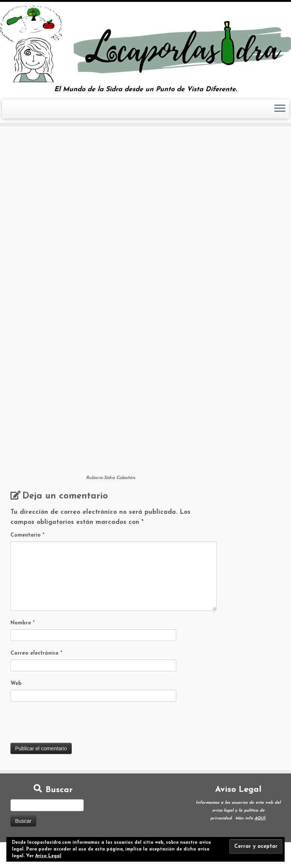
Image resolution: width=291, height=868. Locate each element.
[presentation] (67, 725)
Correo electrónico (36, 653)
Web (16, 684)
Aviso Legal (48, 856)
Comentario (27, 535)
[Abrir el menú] (280, 109)
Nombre (23, 623)
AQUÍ (260, 818)
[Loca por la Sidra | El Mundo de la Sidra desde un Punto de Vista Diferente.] (145, 44)
